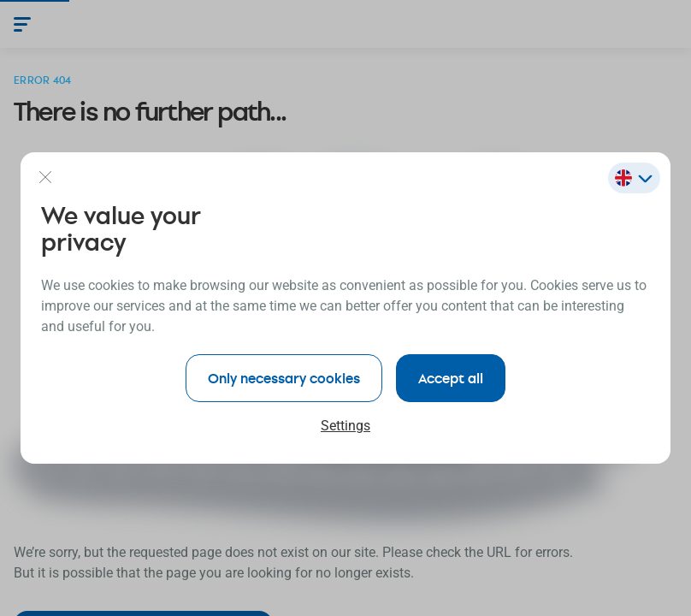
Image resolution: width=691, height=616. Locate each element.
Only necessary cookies (284, 378)
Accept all (451, 378)
